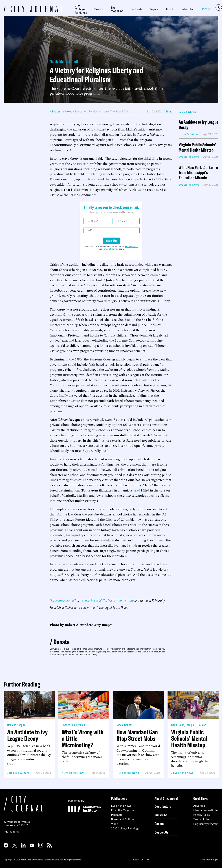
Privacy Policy (132, 246)
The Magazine (117, 9)
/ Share (168, 111)
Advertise (199, 806)
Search (99, 9)
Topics (154, 9)
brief (137, 490)
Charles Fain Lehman (73, 725)
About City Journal (166, 798)
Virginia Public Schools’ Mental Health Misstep (197, 147)
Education (81, 111)
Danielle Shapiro (16, 725)
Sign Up (111, 241)
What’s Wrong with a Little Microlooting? (83, 738)
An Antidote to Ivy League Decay (198, 125)
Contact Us (161, 832)
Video (115, 824)
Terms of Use (201, 819)
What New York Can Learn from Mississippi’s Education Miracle (198, 173)
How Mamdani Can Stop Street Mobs (137, 735)
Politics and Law (99, 111)
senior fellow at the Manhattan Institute (108, 600)
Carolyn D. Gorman (196, 725)
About (169, 9)
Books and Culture (122, 819)
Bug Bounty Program (206, 824)
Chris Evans (178, 725)
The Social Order (120, 111)
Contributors (163, 806)
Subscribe (187, 9)
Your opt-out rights (209, 859)
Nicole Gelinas (125, 725)
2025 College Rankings (81, 9)
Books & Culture (19, 773)
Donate (205, 9)
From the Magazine (123, 810)
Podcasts (137, 9)
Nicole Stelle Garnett (64, 61)
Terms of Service (110, 249)
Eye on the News (74, 773)
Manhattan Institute (205, 810)
